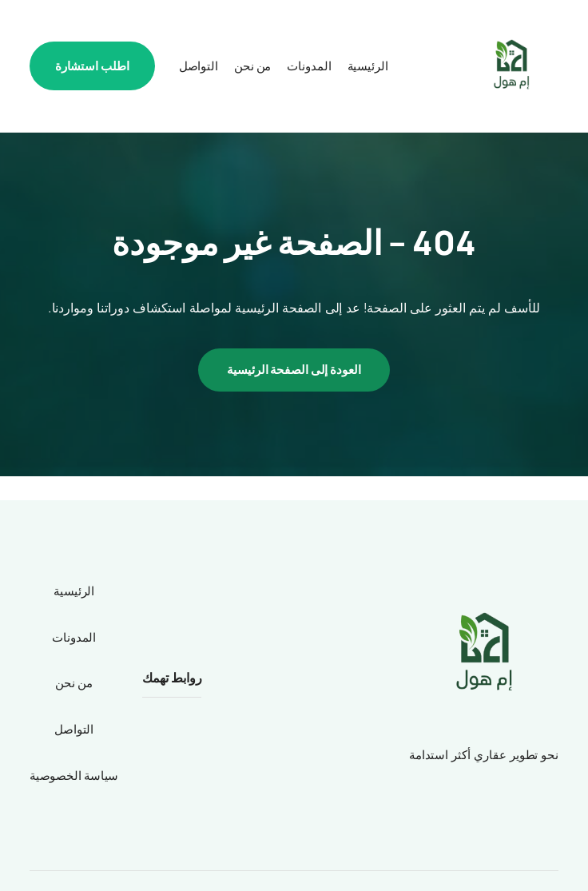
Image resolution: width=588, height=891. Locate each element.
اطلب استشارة (92, 66)
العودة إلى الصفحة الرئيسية (294, 370)
